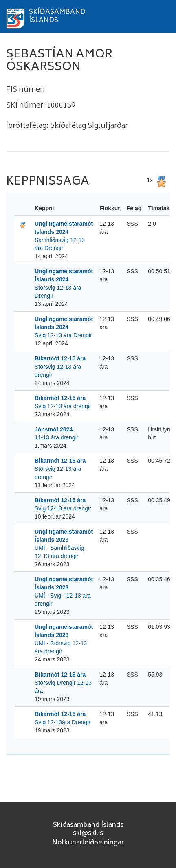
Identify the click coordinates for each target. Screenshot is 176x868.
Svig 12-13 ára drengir (63, 406)
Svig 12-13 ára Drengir (63, 335)
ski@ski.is (88, 833)
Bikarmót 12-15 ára (60, 358)
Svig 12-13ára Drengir (63, 722)
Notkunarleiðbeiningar (88, 843)
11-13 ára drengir (56, 437)
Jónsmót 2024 (54, 429)
